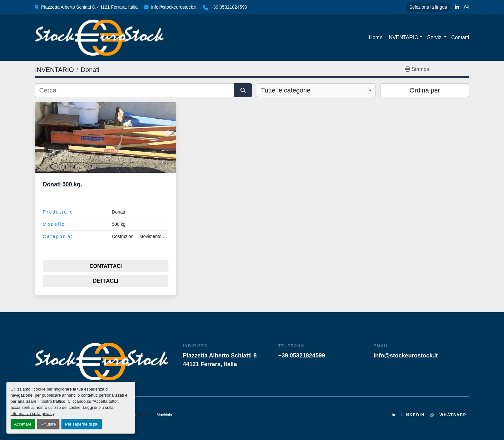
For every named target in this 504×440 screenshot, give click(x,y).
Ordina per (425, 90)
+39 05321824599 (229, 7)
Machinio (164, 415)
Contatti (460, 37)
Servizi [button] (435, 37)
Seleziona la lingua (428, 7)
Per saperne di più (82, 424)
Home (376, 37)
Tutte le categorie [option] (286, 90)
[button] (405, 38)
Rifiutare (48, 424)
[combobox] (316, 90)
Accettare (23, 424)
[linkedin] (457, 7)
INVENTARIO (403, 37)
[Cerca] (135, 90)
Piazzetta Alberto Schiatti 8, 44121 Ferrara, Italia (89, 7)
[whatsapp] (467, 7)
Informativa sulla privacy (32, 414)
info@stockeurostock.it (174, 7)
